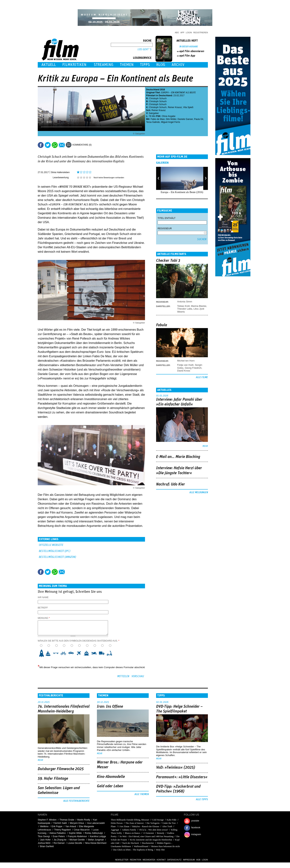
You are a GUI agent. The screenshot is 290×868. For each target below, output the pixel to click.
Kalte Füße (172, 820)
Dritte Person (117, 823)
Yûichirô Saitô (60, 823)
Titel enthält (167, 218)
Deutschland (153, 90)
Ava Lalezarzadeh (96, 823)
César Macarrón (82, 830)
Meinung (44, 618)
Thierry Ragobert (63, 830)
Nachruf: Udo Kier (171, 484)
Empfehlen (62, 145)
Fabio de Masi (158, 119)
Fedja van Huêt (185, 365)
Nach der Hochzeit (131, 843)
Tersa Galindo (153, 122)
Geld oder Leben (110, 786)
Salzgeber (154, 113)
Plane (113, 826)
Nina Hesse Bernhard (96, 843)
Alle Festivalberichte (76, 801)
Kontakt (161, 860)
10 (111, 653)
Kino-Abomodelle (111, 777)
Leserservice (142, 58)
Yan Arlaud (71, 826)
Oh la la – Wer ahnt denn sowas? (154, 830)
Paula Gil (199, 119)
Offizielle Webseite (51, 545)
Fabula (162, 325)
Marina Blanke (199, 306)
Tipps (145, 65)
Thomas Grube (67, 820)
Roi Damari (59, 843)
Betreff (43, 608)
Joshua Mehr (44, 843)
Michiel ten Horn (186, 361)
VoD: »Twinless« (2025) (176, 768)
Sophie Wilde (75, 833)
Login (189, 33)
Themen (127, 65)
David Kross (184, 371)
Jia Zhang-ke (60, 840)
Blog (161, 65)
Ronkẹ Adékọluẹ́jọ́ (94, 833)
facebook (196, 828)
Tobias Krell (183, 306)
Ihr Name (43, 597)
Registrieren (201, 33)
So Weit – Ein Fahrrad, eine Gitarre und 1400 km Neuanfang (146, 836)
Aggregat (115, 830)
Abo (177, 33)
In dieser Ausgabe (189, 47)
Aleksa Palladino (58, 833)
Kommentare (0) (82, 145)
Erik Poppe (57, 826)
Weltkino (44, 826)
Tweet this (48, 145)
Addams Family (129, 830)
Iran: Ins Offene (110, 707)
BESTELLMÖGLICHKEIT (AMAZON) (57, 557)
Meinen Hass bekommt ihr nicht (165, 846)
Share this (41, 145)
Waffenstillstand (141, 846)
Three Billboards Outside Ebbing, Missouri (130, 820)
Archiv (178, 65)
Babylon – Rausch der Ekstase (146, 826)
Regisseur (165, 228)
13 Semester (149, 833)
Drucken (97, 145)
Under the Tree (169, 823)
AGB (198, 860)
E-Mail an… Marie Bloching (178, 457)
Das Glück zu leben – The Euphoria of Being (133, 850)
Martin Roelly (84, 820)
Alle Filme (202, 377)
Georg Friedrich (193, 368)
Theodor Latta (185, 309)
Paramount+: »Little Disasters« (182, 777)
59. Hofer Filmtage (53, 779)
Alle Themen (142, 794)
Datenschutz (174, 860)
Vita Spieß (188, 107)
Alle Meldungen (199, 492)
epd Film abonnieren (192, 51)
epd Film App (187, 56)
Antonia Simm (185, 302)
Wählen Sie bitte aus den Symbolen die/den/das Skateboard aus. (79, 641)
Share (55, 145)
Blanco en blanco (133, 833)
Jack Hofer (45, 840)
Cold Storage (158, 820)
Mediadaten (149, 860)
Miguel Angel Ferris (171, 122)
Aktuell (49, 65)
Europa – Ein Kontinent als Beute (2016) (182, 192)
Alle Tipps (202, 799)
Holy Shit (160, 850)
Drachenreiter (148, 843)
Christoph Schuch (158, 98)
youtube (195, 821)
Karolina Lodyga (98, 836)
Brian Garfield (47, 846)
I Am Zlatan (124, 826)
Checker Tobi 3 (168, 261)
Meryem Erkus (77, 823)
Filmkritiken (74, 65)
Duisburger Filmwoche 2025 (61, 769)
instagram (196, 834)
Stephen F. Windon (47, 820)
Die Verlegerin (153, 823)
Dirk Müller (171, 119)
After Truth (167, 826)
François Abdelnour (77, 836)
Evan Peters (59, 836)
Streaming (104, 65)
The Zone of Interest (134, 823)
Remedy (161, 833)
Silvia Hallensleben (60, 172)
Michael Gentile (77, 840)
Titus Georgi (44, 836)
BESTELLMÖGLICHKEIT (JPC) (55, 551)
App (182, 33)
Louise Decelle (75, 843)
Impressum (189, 860)
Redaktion (135, 860)
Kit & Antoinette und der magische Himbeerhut (151, 840)
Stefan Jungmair (96, 840)
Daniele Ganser (185, 119)
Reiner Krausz (175, 107)
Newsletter (122, 860)
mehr (205, 446)
